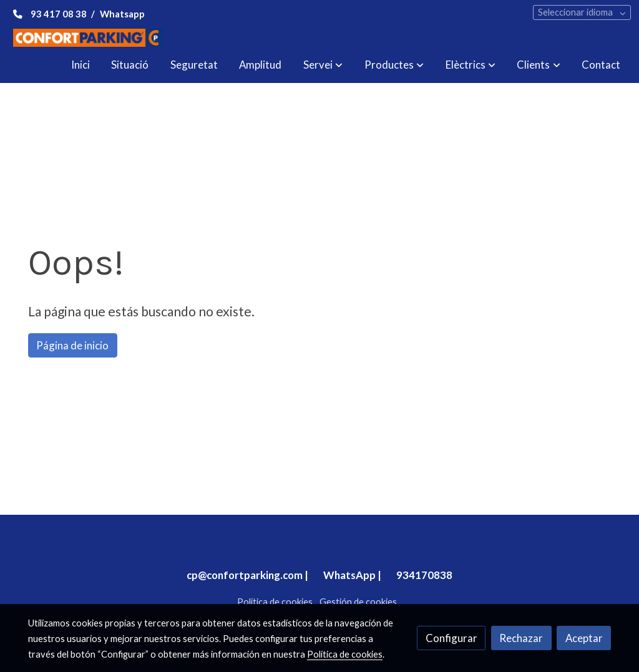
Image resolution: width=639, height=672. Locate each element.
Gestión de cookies (358, 602)
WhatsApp (349, 575)
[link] (88, 38)
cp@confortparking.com (245, 575)
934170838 (424, 575)
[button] (323, 65)
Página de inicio (72, 345)
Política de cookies (275, 602)
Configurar (451, 638)
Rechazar (521, 638)
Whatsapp (122, 14)
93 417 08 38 (59, 14)
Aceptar (584, 638)
